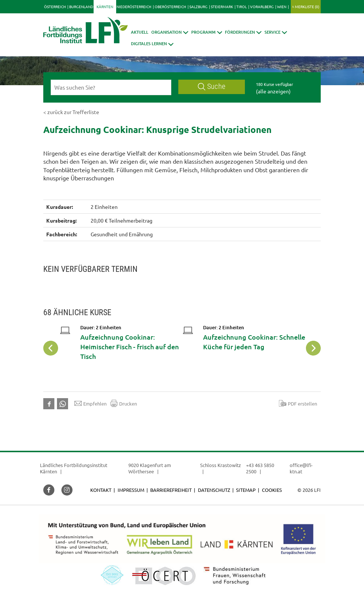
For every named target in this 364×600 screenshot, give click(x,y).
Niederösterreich (134, 6)
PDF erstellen (298, 403)
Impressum (131, 490)
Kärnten (105, 6)
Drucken (124, 403)
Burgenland (81, 6)
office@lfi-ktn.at (301, 468)
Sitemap (246, 490)
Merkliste (307, 6)
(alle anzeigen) (273, 91)
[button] (170, 32)
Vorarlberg (262, 6)
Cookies (272, 490)
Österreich (55, 6)
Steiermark (222, 6)
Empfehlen (90, 403)
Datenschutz (214, 490)
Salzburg (198, 6)
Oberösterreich (170, 6)
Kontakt (101, 490)
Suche (212, 86)
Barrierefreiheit (171, 490)
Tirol (242, 6)
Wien (282, 6)
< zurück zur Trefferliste (71, 112)
